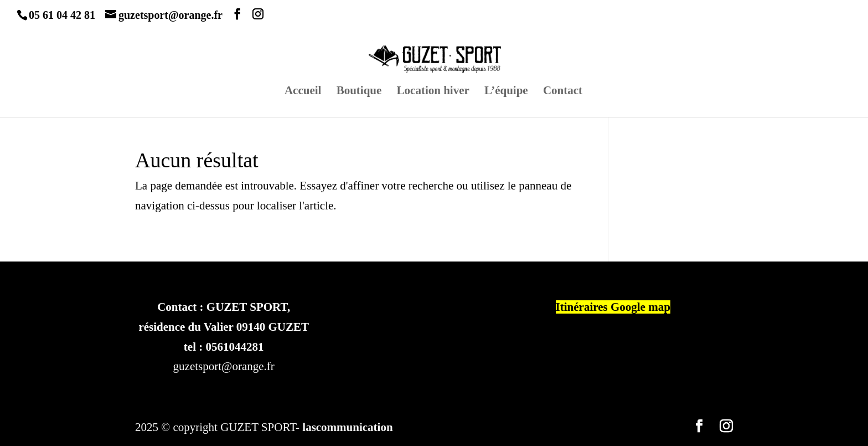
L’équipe (506, 92)
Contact (563, 92)
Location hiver (433, 92)
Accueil (303, 92)
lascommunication (347, 427)
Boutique (359, 92)
